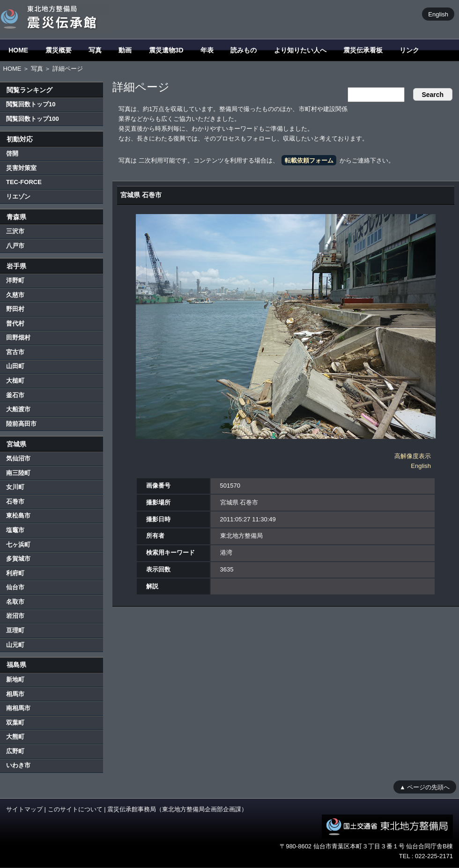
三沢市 (15, 231)
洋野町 (15, 280)
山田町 (15, 366)
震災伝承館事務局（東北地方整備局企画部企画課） (177, 809)
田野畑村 (18, 338)
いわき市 (18, 765)
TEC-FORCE (24, 182)
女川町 (15, 487)
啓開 (12, 153)
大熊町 (15, 737)
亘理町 (15, 630)
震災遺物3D (166, 50)
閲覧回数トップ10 (31, 104)
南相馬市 (18, 708)
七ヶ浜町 (18, 545)
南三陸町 (18, 473)
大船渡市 (18, 409)
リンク (409, 50)
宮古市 (15, 352)
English (438, 14)
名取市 (15, 602)
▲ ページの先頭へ (425, 787)
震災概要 (59, 50)
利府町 (15, 573)
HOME (18, 50)
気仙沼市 (18, 458)
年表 (207, 50)
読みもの (244, 50)
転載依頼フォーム (309, 160)
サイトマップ (24, 809)
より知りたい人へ (300, 50)
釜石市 (15, 395)
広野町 (15, 751)
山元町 (15, 645)
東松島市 (18, 516)
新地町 (15, 679)
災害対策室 (21, 168)
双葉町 (15, 723)
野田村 (15, 309)
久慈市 (15, 295)
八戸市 (15, 246)
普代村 (15, 323)
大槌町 (15, 381)
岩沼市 (15, 616)
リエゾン (18, 197)
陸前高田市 (21, 424)
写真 (95, 50)
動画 (125, 50)
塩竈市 (15, 530)
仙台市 (15, 587)
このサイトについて (75, 809)
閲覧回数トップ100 (33, 119)
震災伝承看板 (363, 50)
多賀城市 (18, 559)
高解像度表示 (413, 456)
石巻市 (15, 501)
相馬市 (15, 694)
